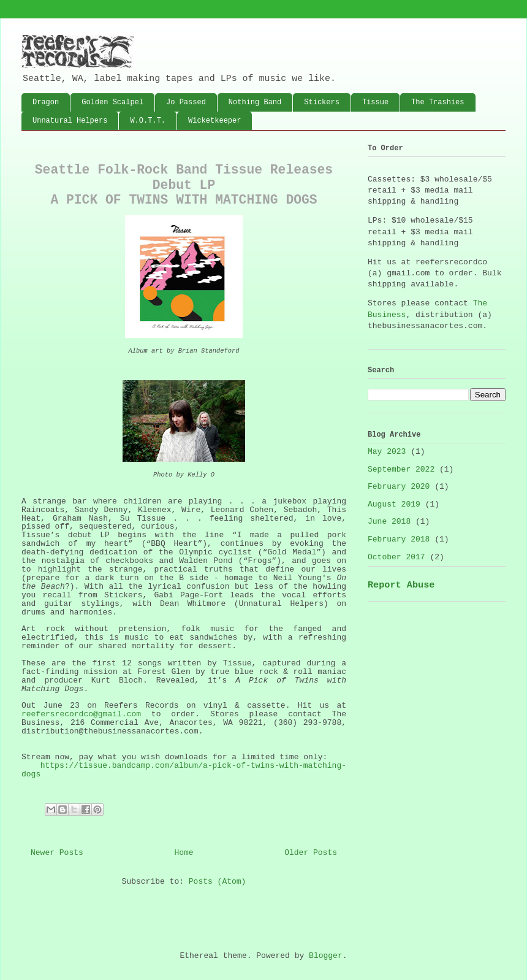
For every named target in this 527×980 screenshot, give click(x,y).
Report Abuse (401, 585)
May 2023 (387, 452)
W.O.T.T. (148, 121)
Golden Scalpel (112, 102)
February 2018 (399, 539)
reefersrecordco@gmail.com (81, 714)
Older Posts (311, 853)
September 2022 (401, 469)
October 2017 (396, 557)
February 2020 (399, 487)
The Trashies (438, 102)
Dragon (46, 102)
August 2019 (394, 504)
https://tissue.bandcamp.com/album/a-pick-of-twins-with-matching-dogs (184, 770)
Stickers (322, 102)
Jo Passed (186, 102)
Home (184, 853)
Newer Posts (57, 853)
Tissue (375, 102)
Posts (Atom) (218, 882)
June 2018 (389, 522)
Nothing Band (255, 102)
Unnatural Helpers (70, 121)
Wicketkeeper (214, 121)
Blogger (326, 956)
